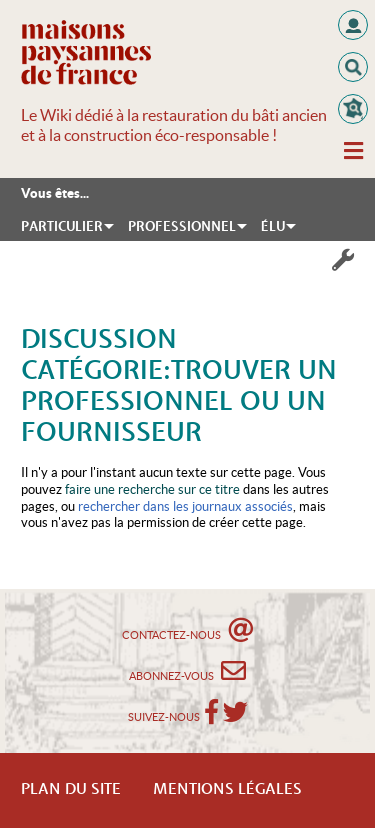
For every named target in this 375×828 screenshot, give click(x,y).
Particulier (62, 227)
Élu (273, 227)
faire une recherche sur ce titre (152, 489)
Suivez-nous (164, 717)
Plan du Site (71, 790)
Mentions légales (227, 790)
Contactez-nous (187, 629)
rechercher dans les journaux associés (185, 506)
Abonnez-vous (187, 670)
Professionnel (182, 227)
